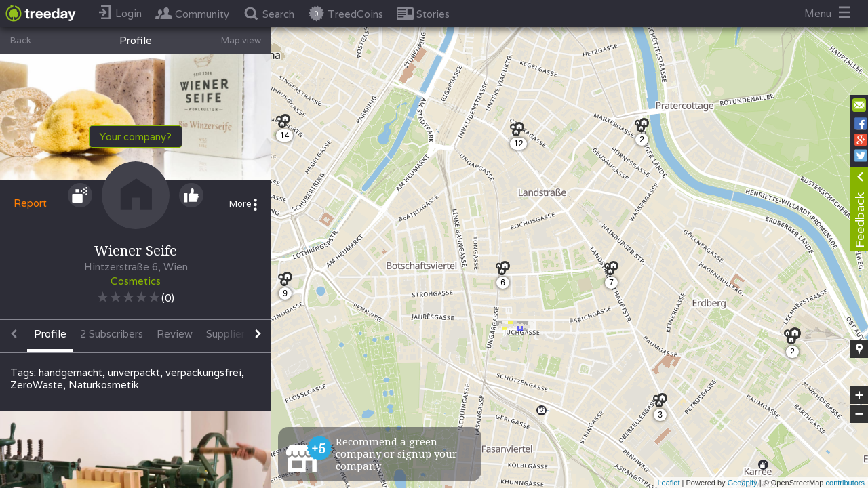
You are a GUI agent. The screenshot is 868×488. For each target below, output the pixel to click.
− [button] (859, 414)
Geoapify (743, 483)
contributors (845, 483)
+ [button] (860, 395)
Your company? (136, 137)
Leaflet (668, 483)
